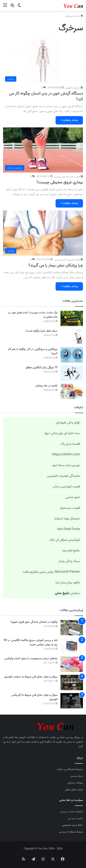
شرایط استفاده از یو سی (71, 832)
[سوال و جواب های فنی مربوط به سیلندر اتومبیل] (72, 682)
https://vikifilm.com (66, 455)
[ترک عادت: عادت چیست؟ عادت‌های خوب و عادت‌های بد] (72, 318)
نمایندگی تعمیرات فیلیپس (63, 476)
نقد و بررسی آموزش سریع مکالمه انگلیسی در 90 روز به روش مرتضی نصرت (31, 642)
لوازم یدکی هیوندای (68, 423)
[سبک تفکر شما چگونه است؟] (72, 337)
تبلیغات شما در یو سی (72, 812)
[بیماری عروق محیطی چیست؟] (43, 150)
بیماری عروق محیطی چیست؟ (60, 182)
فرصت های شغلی (74, 790)
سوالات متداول (75, 783)
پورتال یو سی (73, 737)
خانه (79, 16)
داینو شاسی (73, 497)
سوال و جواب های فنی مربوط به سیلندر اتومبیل (31, 677)
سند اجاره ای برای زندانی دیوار (62, 433)
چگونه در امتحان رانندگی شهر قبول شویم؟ (34, 622)
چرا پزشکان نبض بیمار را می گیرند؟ (56, 265)
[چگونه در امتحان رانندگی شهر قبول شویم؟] (72, 628)
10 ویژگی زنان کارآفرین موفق (42, 368)
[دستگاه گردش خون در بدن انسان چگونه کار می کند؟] (43, 61)
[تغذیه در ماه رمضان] (72, 391)
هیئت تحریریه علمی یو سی (67, 177)
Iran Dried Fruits (69, 529)
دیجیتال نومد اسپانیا (67, 519)
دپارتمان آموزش (73, 88)
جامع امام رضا (71, 551)
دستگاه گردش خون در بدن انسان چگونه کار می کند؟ (46, 96)
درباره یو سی (77, 776)
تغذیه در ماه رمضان (46, 386)
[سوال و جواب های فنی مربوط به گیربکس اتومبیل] (72, 701)
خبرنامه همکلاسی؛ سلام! (70, 769)
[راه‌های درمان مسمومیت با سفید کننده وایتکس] (72, 664)
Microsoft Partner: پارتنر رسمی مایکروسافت (51, 572)
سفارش (67, 593)
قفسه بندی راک (70, 444)
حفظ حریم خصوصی (73, 825)
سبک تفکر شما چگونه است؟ (41, 331)
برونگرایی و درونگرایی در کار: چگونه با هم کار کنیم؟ (33, 351)
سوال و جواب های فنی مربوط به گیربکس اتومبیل (34, 697)
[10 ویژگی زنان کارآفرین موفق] (72, 373)
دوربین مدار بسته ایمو (66, 465)
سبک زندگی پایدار (69, 561)
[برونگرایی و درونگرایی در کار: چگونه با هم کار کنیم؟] (72, 355)
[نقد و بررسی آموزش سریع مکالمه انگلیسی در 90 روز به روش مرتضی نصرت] (72, 646)
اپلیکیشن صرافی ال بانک (65, 540)
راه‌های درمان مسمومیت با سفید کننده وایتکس (31, 659)
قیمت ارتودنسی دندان (66, 487)
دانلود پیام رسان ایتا (68, 583)
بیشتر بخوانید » (69, 120)
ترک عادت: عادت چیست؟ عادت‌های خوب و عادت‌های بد (33, 315)
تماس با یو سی (75, 818)
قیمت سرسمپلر (70, 508)
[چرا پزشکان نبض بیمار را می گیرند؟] (43, 233)
